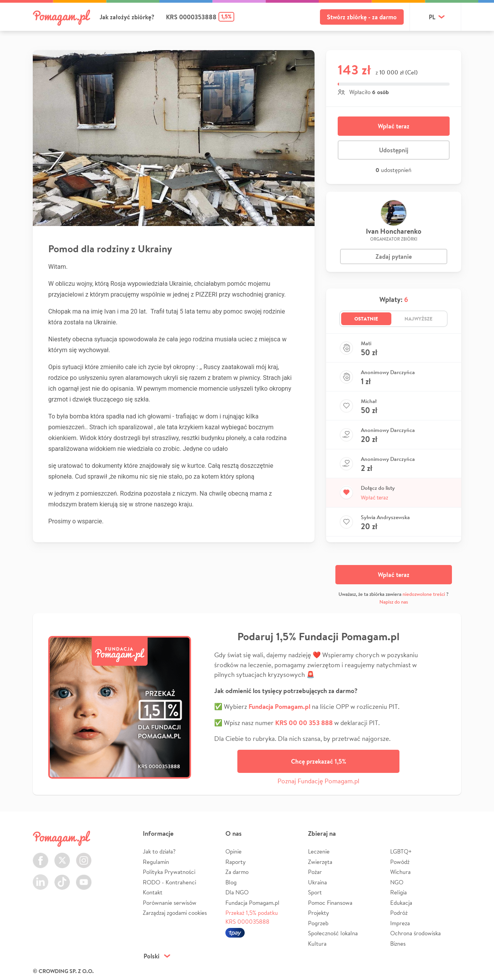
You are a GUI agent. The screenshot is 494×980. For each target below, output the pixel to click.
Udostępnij (394, 150)
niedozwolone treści (424, 594)
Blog (231, 882)
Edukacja (401, 903)
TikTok (62, 878)
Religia (398, 892)
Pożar (315, 872)
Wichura (400, 872)
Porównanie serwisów (170, 903)
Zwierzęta (320, 862)
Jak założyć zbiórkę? (127, 17)
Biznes (398, 944)
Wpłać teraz (394, 126)
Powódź (400, 862)
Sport (315, 892)
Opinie (233, 851)
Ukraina (317, 882)
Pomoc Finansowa (330, 903)
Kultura (317, 944)
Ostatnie (366, 319)
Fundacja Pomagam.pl (252, 903)
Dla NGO (237, 892)
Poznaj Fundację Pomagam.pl (318, 781)
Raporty (236, 862)
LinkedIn (41, 878)
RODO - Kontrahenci (169, 882)
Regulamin (156, 862)
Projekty (319, 913)
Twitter (62, 856)
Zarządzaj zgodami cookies (175, 913)
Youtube (84, 878)
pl (432, 17)
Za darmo (237, 872)
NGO (397, 882)
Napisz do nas (394, 602)
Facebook (41, 856)
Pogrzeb (318, 923)
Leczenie (319, 851)
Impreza (400, 923)
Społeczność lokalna (333, 933)
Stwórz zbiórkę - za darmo (362, 17)
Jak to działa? (159, 851)
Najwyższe (419, 319)
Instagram (84, 856)
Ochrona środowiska (415, 933)
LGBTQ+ (401, 851)
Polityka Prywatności (169, 872)
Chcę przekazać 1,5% (319, 761)
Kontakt (153, 892)
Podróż (399, 913)
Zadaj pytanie (394, 256)
